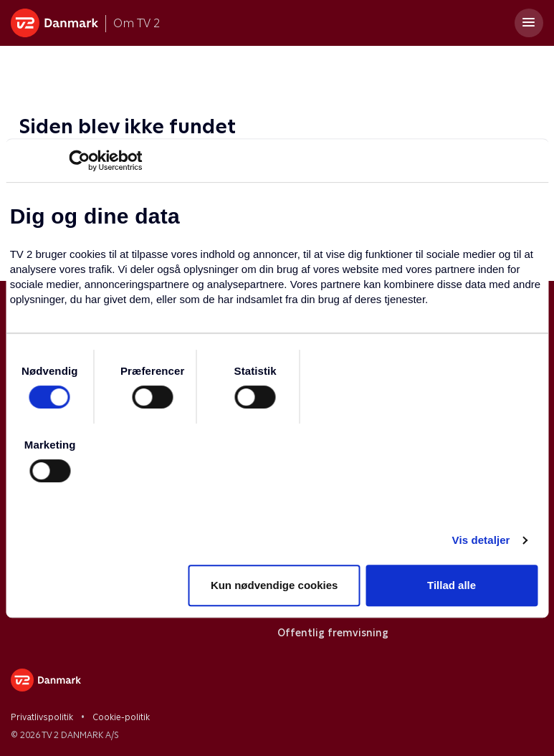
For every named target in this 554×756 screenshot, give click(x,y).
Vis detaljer (481, 540)
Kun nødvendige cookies (274, 585)
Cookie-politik (121, 717)
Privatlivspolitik (42, 717)
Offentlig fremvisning (333, 633)
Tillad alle (452, 585)
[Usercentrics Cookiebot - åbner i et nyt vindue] (79, 161)
